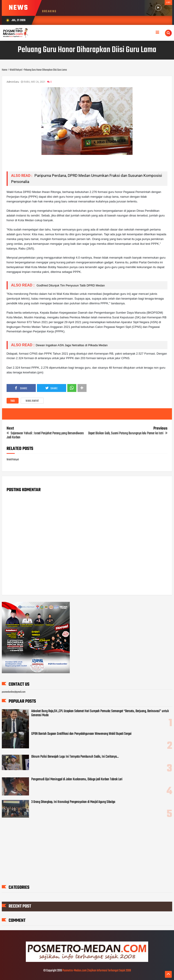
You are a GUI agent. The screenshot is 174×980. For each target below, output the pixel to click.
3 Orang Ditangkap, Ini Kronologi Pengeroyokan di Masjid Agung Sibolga (73, 802)
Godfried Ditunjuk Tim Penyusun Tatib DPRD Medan (70, 285)
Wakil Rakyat (32, 401)
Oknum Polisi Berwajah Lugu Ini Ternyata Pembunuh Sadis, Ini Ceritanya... (75, 757)
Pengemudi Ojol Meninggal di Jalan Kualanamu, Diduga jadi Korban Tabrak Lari (77, 779)
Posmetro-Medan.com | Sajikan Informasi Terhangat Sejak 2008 (97, 971)
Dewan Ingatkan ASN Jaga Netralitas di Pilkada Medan (72, 345)
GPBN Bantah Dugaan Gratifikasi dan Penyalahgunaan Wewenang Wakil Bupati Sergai (81, 734)
